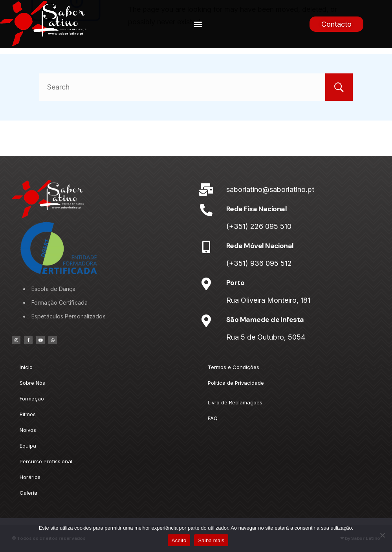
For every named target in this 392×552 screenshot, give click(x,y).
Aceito (179, 540)
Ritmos (28, 414)
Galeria (28, 493)
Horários (30, 477)
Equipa (28, 446)
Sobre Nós (32, 383)
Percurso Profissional (46, 461)
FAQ (213, 418)
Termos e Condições (234, 367)
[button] (198, 24)
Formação (32, 398)
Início (26, 367)
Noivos (28, 430)
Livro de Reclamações (235, 402)
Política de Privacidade (236, 383)
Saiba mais (211, 540)
